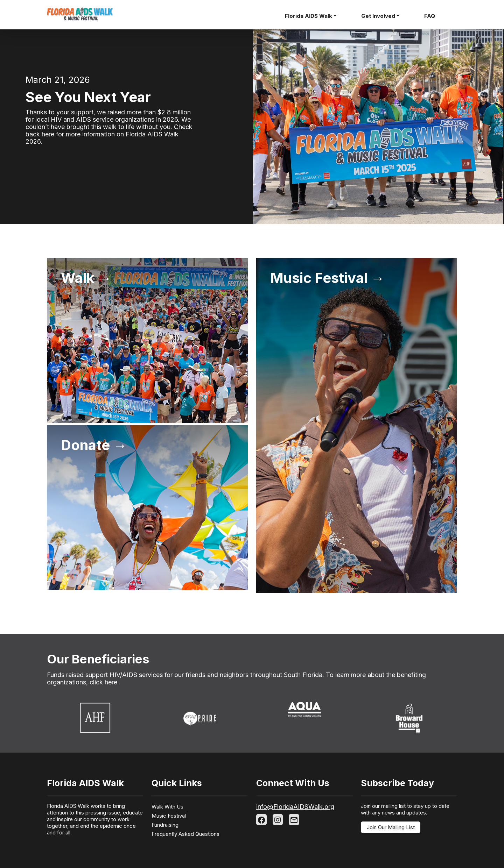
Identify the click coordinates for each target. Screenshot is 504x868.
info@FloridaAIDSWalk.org (295, 807)
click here (103, 682)
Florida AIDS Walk (309, 16)
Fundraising (165, 825)
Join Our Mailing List (391, 827)
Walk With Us (167, 807)
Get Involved (378, 16)
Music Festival (169, 816)
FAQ (430, 16)
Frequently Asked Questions (185, 834)
